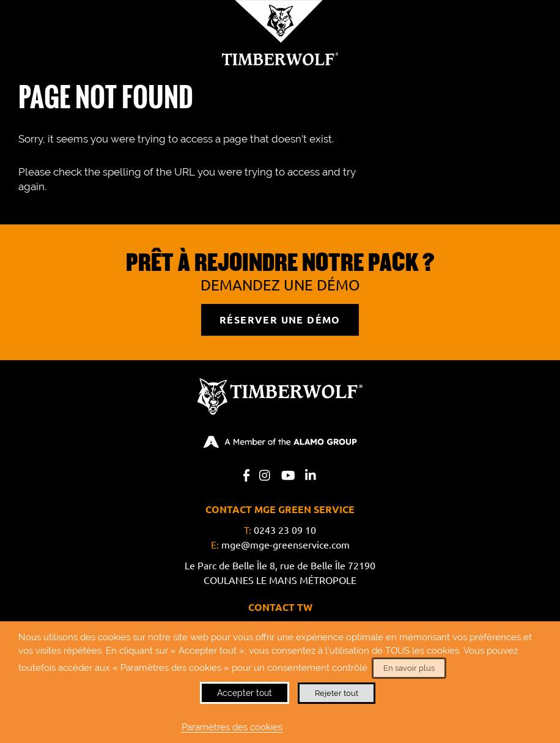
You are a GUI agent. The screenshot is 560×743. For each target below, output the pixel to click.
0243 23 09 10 (285, 530)
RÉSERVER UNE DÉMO (280, 320)
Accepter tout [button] (245, 693)
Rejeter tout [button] (337, 693)
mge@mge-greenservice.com (286, 545)
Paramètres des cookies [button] (232, 727)
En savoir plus (409, 668)
